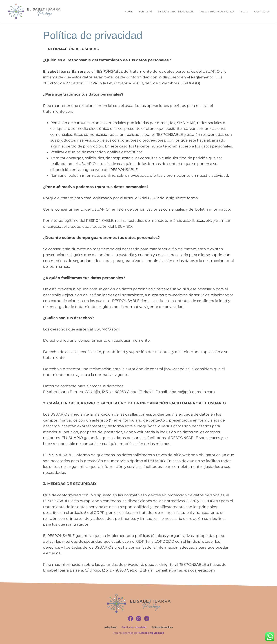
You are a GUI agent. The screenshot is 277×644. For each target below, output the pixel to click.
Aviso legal (110, 627)
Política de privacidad (134, 627)
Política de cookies (162, 627)
